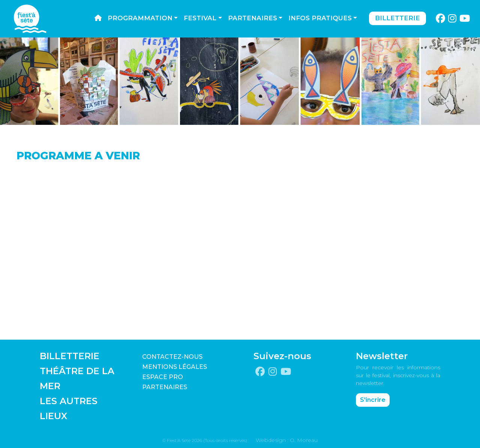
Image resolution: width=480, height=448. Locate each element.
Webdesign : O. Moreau (287, 440)
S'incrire (373, 400)
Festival (200, 18)
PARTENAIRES (165, 387)
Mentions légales (175, 367)
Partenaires (253, 18)
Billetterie (397, 18)
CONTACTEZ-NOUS (172, 357)
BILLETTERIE (70, 356)
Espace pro (163, 377)
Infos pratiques (320, 18)
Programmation (140, 18)
